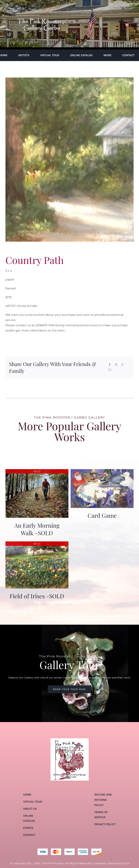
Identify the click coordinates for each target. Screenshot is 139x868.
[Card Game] (102, 472)
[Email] (110, 370)
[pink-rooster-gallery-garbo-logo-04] (42, 5)
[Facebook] (110, 365)
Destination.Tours (118, 863)
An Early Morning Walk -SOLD (37, 529)
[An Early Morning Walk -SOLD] (37, 472)
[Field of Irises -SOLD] (37, 544)
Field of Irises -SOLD (37, 596)
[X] (116, 365)
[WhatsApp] (123, 365)
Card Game (102, 515)
